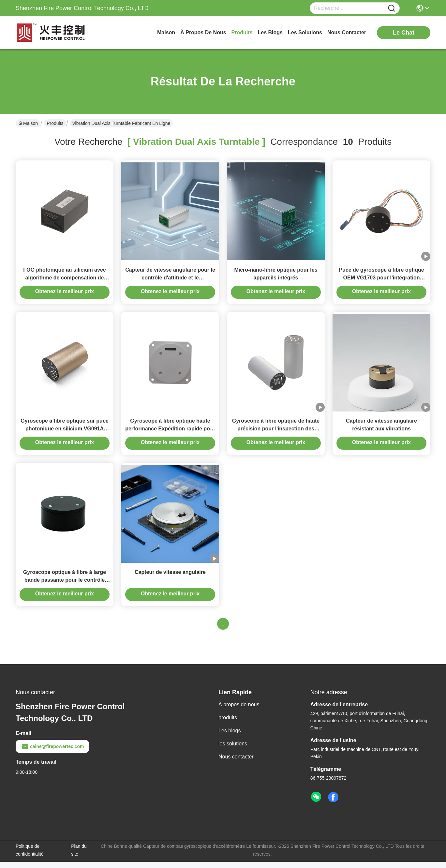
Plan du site (79, 856)
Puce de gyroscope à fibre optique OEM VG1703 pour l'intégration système (381, 280)
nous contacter (347, 32)
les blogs (270, 32)
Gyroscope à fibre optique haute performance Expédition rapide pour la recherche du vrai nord (170, 433)
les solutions (305, 32)
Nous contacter (236, 763)
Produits (55, 123)
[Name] (392, 8)
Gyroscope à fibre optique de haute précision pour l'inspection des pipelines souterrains (276, 433)
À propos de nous (203, 32)
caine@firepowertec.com (52, 753)
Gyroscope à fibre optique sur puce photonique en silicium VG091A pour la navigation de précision (64, 433)
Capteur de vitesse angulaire (170, 578)
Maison (166, 32)
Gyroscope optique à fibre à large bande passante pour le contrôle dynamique (65, 586)
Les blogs (230, 737)
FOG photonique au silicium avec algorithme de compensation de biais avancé (64, 280)
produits (242, 32)
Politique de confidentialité (30, 856)
